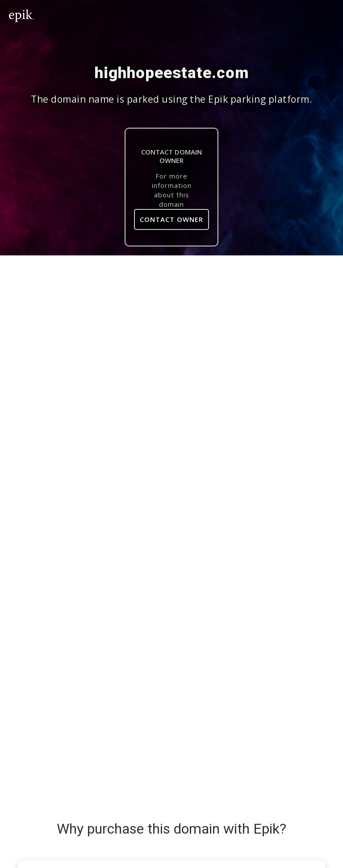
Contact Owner (171, 219)
